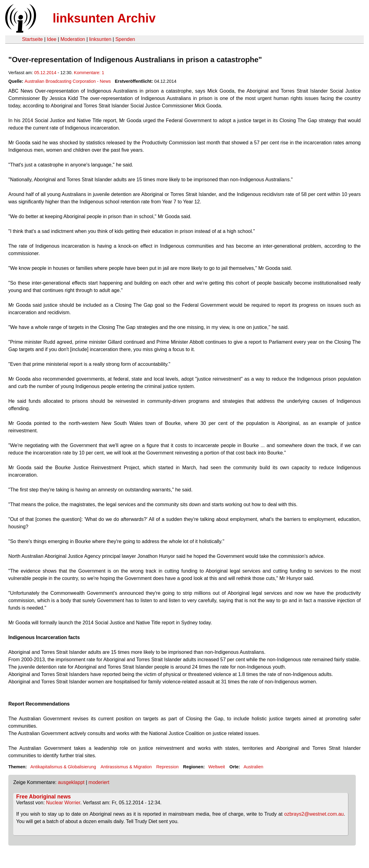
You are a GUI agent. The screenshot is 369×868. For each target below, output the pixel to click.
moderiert (99, 782)
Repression (167, 767)
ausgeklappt (71, 782)
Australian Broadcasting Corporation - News (68, 81)
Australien (253, 767)
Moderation (73, 39)
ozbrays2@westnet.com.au (314, 814)
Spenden (125, 39)
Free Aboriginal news (44, 797)
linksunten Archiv (104, 18)
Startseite (32, 39)
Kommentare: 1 (89, 73)
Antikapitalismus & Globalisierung (63, 767)
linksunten (100, 39)
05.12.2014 (45, 73)
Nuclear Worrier (63, 803)
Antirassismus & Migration (126, 767)
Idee (52, 39)
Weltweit (217, 767)
